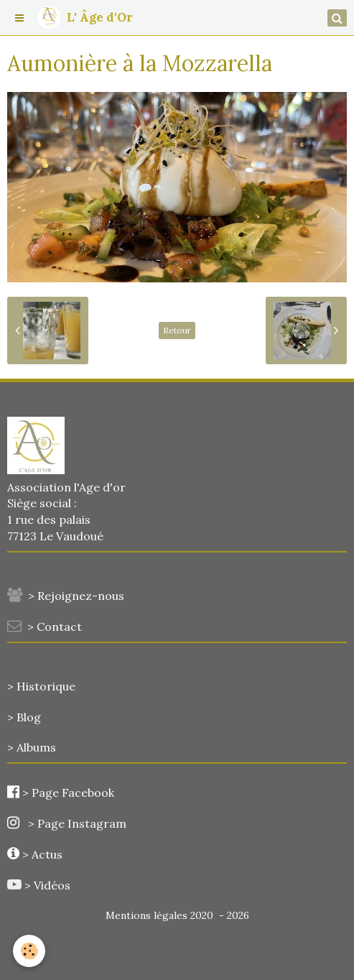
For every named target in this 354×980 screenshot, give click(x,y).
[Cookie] (29, 951)
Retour (177, 330)
